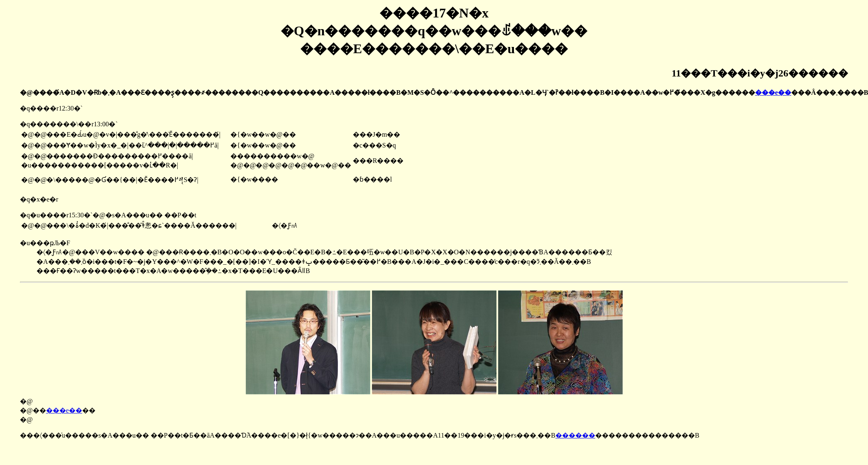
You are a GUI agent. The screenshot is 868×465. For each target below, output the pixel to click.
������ (575, 435)
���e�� (773, 92)
